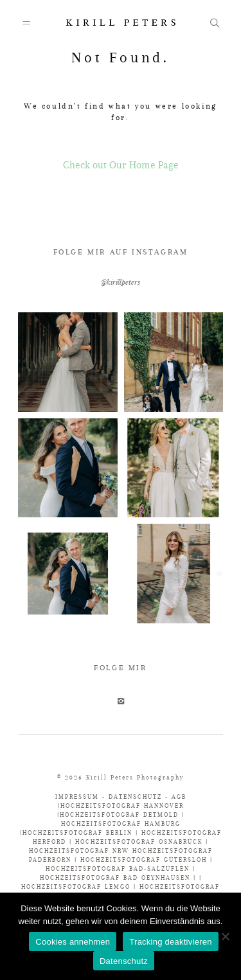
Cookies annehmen (73, 942)
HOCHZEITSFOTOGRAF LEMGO (76, 886)
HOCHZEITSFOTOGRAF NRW (81, 851)
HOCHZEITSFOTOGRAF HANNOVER (122, 806)
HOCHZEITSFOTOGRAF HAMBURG (121, 824)
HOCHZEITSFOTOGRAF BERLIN (79, 833)
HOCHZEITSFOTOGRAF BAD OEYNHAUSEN (115, 878)
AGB (179, 797)
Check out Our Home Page (121, 165)
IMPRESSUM (79, 797)
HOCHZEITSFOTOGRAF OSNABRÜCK (140, 842)
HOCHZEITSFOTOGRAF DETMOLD (119, 815)
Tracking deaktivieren (170, 942)
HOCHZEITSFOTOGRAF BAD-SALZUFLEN (118, 869)
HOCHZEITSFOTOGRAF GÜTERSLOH (144, 860)
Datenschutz (124, 961)
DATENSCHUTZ (135, 797)
